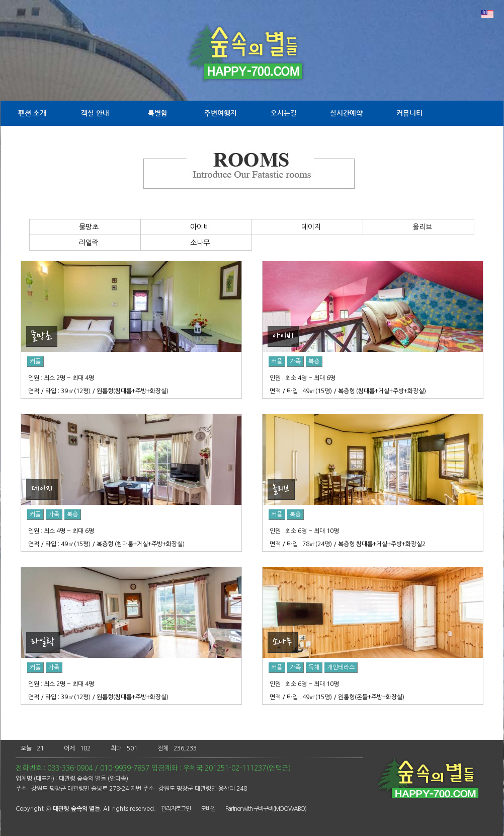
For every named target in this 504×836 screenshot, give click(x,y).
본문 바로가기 (0, 0)
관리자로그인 (176, 809)
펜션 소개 (32, 113)
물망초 (85, 227)
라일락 (85, 243)
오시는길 (284, 113)
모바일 (208, 809)
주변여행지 (221, 113)
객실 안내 (95, 113)
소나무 (196, 243)
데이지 (307, 227)
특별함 (158, 113)
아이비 (196, 227)
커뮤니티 (409, 113)
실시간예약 (346, 113)
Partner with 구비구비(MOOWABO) (266, 809)
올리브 (418, 227)
